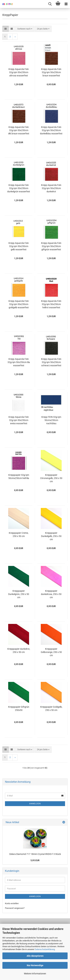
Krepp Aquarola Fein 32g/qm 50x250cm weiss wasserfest (19, 420)
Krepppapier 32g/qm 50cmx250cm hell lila (19, 477)
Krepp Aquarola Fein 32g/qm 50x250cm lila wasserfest (19, 362)
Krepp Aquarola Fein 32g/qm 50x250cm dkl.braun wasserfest (19, 130)
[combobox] (25, 29)
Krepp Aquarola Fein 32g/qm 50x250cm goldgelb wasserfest (19, 304)
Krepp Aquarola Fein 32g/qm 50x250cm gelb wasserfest (19, 246)
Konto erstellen (12, 903)
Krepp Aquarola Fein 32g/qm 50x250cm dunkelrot (51, 188)
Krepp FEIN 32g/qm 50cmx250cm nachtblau (51, 420)
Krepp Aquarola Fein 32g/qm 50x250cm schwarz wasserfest (51, 362)
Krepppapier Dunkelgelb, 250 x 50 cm (51, 536)
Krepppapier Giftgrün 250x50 (19, 708)
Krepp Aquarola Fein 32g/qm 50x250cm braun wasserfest (51, 72)
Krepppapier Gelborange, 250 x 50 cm (51, 652)
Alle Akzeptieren (35, 956)
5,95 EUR (35, 860)
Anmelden (35, 804)
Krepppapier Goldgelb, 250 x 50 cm (51, 708)
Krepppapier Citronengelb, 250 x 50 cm (51, 478)
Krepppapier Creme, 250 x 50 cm (19, 535)
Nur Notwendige (35, 965)
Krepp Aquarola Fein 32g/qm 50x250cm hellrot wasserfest (51, 304)
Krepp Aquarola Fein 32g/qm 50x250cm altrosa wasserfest (19, 72)
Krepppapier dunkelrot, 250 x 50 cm (19, 650)
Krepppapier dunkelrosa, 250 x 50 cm (51, 594)
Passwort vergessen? (15, 908)
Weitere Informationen (35, 974)
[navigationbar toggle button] (66, 4)
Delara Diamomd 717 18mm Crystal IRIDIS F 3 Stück (35, 854)
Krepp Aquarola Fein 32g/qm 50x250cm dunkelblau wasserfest (51, 130)
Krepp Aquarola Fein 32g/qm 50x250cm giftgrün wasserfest (51, 246)
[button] (6, 29)
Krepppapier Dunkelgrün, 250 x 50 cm (19, 594)
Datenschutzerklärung (45, 949)
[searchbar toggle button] (50, 4)
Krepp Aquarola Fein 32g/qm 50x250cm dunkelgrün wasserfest (19, 188)
